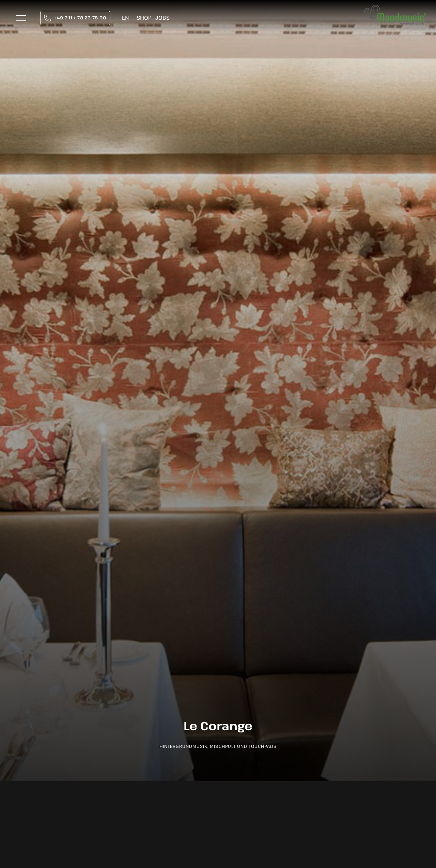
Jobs (162, 18)
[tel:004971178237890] (75, 18)
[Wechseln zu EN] (125, 18)
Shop (144, 18)
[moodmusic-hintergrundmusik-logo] (395, 8)
